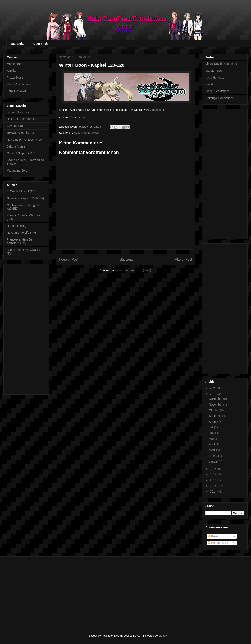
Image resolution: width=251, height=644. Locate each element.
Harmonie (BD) (16, 226)
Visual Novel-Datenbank (221, 64)
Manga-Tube (157, 110)
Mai (212, 439)
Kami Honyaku (16, 91)
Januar (214, 462)
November (216, 405)
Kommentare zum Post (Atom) (133, 270)
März (213, 450)
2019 (214, 394)
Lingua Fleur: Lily (18, 112)
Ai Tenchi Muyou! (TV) (21, 191)
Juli (212, 427)
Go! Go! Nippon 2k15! (21, 153)
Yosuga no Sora (17, 171)
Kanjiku (12, 71)
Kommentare (218, 543)
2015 (214, 486)
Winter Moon (91, 133)
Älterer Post (184, 259)
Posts (213, 536)
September (216, 416)
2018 (214, 469)
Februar (215, 456)
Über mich (41, 44)
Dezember (216, 399)
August (214, 422)
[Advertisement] (26, 328)
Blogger (163, 636)
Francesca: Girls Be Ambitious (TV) (20, 241)
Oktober (215, 410)
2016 (214, 480)
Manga (78, 133)
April (212, 444)
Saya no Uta (15, 126)
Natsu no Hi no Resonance (24, 140)
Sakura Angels (16, 146)
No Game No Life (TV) (21, 233)
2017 (214, 474)
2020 (214, 388)
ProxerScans (15, 78)
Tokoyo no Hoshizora (20, 133)
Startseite (18, 44)
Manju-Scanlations (19, 84)
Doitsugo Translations (220, 98)
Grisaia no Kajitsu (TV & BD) (25, 198)
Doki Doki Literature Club (23, 119)
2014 (214, 491)
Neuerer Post (69, 259)
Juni (212, 433)
